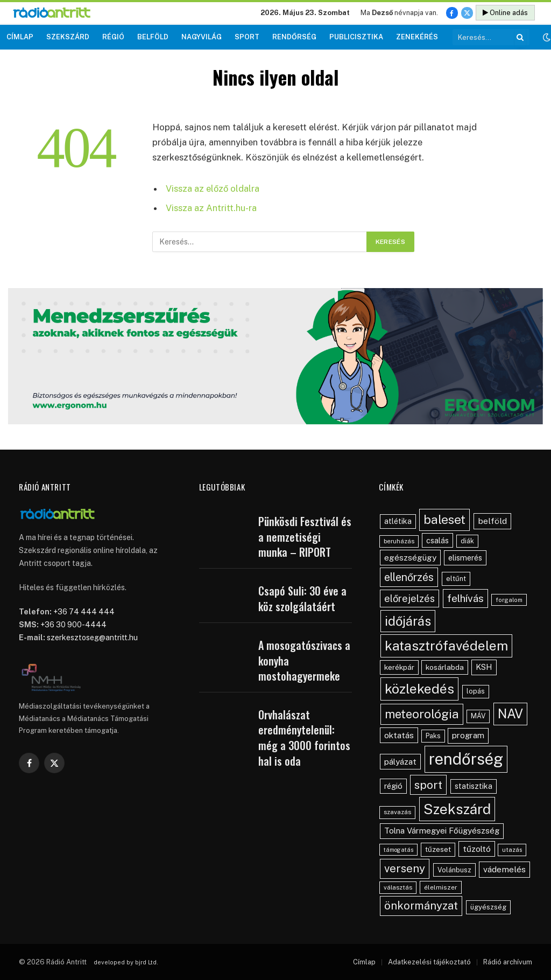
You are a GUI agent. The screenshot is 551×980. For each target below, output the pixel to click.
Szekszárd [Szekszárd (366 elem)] (457, 809)
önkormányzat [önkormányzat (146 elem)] (421, 906)
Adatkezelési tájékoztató (429, 962)
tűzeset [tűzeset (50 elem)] (438, 849)
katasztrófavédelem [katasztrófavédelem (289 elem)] (446, 646)
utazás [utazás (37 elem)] (512, 850)
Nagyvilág (202, 37)
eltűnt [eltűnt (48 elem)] (456, 579)
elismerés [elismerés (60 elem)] (465, 558)
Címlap (20, 37)
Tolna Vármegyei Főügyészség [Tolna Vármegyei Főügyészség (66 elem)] (442, 831)
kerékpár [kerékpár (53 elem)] (399, 667)
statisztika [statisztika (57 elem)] (474, 786)
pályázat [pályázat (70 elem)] (400, 761)
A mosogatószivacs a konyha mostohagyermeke (304, 661)
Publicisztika (356, 37)
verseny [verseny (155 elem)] (405, 868)
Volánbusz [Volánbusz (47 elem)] (454, 870)
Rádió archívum (508, 962)
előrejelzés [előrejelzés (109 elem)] (409, 598)
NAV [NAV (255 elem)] (510, 713)
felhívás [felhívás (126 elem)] (465, 598)
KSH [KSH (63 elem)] (484, 667)
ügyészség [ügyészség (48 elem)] (488, 907)
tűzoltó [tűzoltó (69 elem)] (477, 849)
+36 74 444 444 (84, 612)
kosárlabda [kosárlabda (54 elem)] (445, 667)
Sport (247, 37)
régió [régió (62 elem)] (393, 786)
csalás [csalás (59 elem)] (437, 540)
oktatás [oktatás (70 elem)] (399, 735)
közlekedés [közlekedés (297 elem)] (419, 689)
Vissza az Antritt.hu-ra (211, 208)
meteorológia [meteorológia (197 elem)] (422, 714)
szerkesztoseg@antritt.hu (92, 638)
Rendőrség (294, 37)
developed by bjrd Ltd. (126, 962)
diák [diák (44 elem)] (467, 541)
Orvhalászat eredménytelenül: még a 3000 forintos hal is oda (304, 738)
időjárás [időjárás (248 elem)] (408, 621)
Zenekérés (417, 37)
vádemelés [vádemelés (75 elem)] (504, 869)
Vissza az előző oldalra (213, 188)
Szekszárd (68, 37)
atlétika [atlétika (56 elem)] (398, 521)
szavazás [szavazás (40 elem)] (397, 812)
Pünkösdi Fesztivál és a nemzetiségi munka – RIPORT (305, 537)
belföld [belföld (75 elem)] (492, 521)
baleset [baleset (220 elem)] (444, 519)
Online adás (505, 13)
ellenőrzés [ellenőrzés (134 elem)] (409, 577)
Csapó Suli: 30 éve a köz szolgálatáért (302, 598)
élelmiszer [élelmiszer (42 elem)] (441, 887)
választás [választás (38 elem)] (398, 887)
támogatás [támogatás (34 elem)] (398, 850)
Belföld (153, 37)
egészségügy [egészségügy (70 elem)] (410, 557)
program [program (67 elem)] (468, 735)
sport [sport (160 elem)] (428, 785)
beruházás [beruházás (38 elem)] (399, 541)
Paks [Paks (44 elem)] (433, 736)
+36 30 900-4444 (73, 625)
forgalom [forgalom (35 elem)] (509, 600)
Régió (113, 37)
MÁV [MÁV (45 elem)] (478, 716)
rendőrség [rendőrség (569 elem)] (466, 759)
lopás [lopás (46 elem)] (476, 691)
